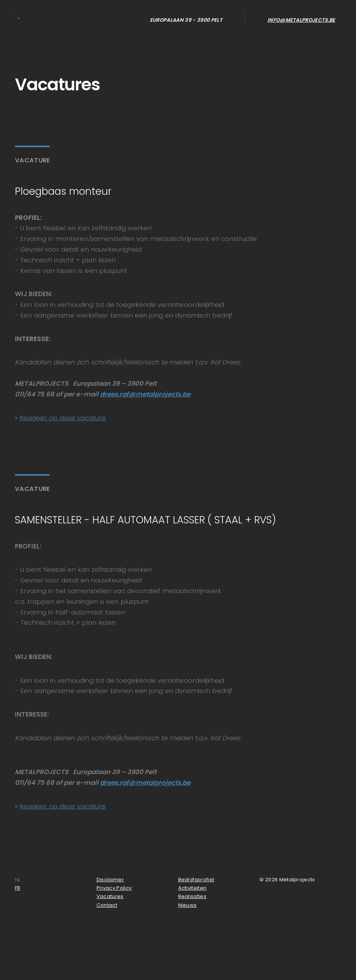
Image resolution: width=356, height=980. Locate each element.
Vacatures (110, 896)
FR (18, 888)
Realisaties (192, 896)
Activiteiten (192, 888)
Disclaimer (110, 880)
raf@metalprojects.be (155, 394)
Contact (107, 905)
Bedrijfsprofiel (196, 880)
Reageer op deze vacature (63, 418)
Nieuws (188, 905)
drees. (110, 394)
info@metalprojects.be (301, 20)
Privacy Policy (114, 888)
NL (18, 880)
